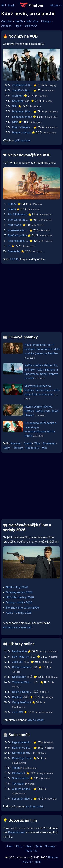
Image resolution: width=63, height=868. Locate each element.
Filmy (19, 846)
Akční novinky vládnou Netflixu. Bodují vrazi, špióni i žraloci (42, 411)
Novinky (16, 443)
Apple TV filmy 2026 (19, 613)
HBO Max (32, 21)
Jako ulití (18, 662)
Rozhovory (32, 448)
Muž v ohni (15, 225)
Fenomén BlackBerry (22, 799)
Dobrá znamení (21, 667)
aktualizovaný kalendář (17, 627)
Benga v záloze (22, 132)
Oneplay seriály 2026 (19, 592)
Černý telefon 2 (22, 702)
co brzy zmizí (35, 806)
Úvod (10, 846)
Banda (12, 209)
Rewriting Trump (22, 758)
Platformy (31, 851)
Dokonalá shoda (22, 117)
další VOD (31, 26)
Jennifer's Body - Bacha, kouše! (22, 90)
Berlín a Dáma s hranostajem (22, 692)
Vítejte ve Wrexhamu (22, 682)
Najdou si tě (19, 651)
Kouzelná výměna (18, 230)
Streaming (49, 443)
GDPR (38, 862)
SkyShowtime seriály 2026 (23, 608)
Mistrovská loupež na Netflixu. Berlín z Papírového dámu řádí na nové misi (42, 390)
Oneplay (6, 21)
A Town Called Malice (22, 789)
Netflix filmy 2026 (17, 587)
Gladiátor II (19, 773)
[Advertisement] (31, 299)
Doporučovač (16, 832)
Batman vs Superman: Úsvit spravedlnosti (22, 748)
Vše (44, 448)
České (27, 443)
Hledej (56, 5)
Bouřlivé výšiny (17, 235)
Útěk (15, 122)
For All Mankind (18, 214)
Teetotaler (18, 784)
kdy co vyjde (36, 720)
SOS (15, 106)
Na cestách (19, 677)
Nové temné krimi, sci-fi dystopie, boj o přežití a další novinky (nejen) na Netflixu (42, 349)
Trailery (18, 448)
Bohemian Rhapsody (22, 111)
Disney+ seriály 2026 (19, 602)
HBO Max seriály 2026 (20, 597)
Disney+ (46, 21)
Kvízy (6, 448)
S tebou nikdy (21, 778)
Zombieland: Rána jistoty (22, 85)
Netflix (19, 21)
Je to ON (17, 712)
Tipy (37, 443)
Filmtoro (53, 857)
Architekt (18, 96)
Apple (18, 26)
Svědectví (14, 251)
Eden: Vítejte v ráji (22, 127)
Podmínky (28, 862)
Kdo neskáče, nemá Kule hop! (18, 241)
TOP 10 (14, 259)
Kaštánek (18, 101)
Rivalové (17, 697)
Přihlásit (8, 5)
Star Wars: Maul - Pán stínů (18, 220)
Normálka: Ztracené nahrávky (22, 753)
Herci (29, 846)
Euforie (12, 204)
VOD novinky (22, 140)
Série (39, 846)
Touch (16, 768)
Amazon (6, 26)
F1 (9, 246)
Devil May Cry (21, 657)
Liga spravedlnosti (22, 742)
